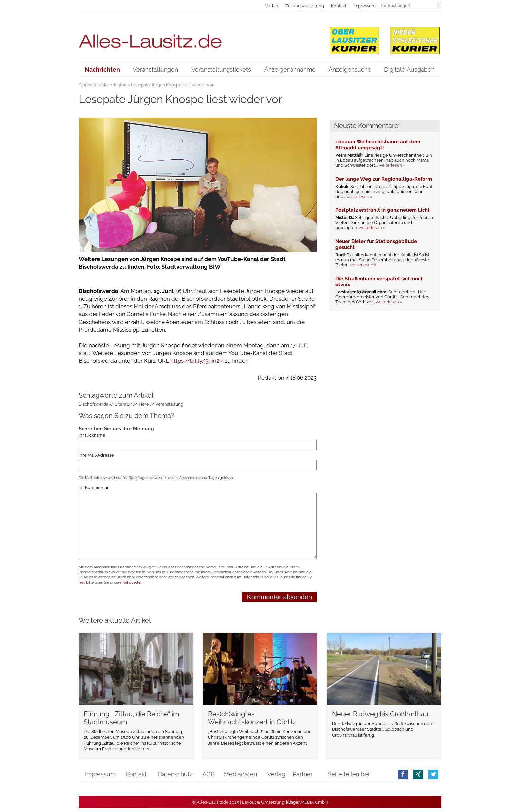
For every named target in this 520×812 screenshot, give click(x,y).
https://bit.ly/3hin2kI (198, 361)
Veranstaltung (169, 404)
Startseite (88, 85)
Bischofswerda (94, 404)
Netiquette (131, 582)
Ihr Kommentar (94, 487)
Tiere (144, 404)
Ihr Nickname (92, 435)
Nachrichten (114, 85)
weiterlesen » (392, 165)
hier (81, 582)
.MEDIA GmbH (307, 802)
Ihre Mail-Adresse (96, 455)
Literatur (123, 404)
